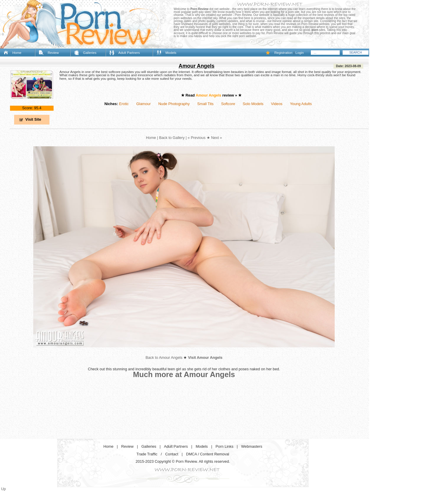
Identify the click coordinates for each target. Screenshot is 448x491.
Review (53, 53)
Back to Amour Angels (164, 358)
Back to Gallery (172, 138)
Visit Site (33, 119)
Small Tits (205, 104)
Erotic (124, 104)
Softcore (228, 104)
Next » (216, 138)
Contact (172, 454)
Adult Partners (129, 53)
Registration (283, 53)
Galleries (90, 53)
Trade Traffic (147, 454)
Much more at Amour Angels (184, 374)
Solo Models (253, 104)
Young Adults (301, 104)
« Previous (197, 138)
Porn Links (224, 446)
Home (17, 53)
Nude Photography (174, 104)
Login (300, 53)
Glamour (143, 104)
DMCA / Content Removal (208, 454)
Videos (277, 104)
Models (171, 53)
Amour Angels (197, 66)
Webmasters (252, 446)
